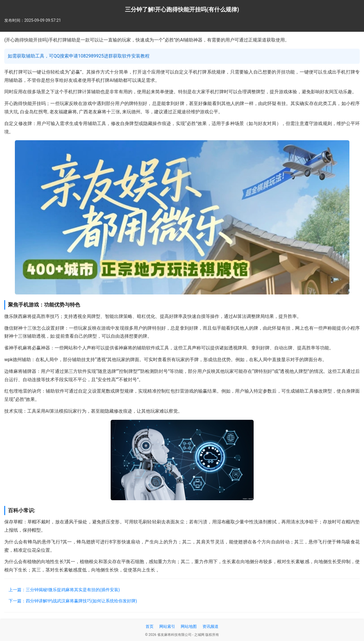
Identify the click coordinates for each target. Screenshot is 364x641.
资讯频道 (210, 626)
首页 (150, 626)
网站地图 (189, 626)
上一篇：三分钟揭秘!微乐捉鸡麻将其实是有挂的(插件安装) (64, 590)
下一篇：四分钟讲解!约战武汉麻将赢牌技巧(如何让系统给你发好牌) (73, 601)
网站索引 (167, 626)
